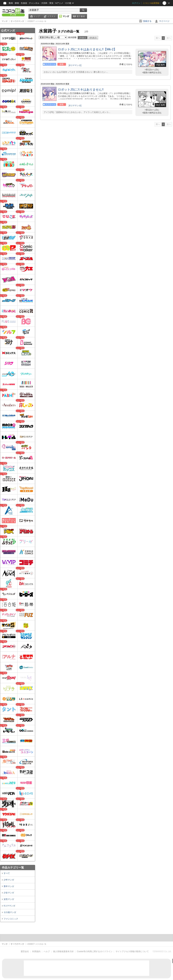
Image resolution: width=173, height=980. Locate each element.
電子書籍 (81, 16)
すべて (7, 873)
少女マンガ (9, 893)
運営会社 (25, 951)
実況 (51, 3)
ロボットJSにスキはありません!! (81, 90)
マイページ (164, 21)
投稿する (147, 21)
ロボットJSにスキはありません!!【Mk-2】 (87, 49)
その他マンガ (10, 912)
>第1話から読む (152, 70)
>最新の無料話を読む (152, 73)
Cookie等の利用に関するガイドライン (95, 951)
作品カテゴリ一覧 (13, 868)
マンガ (66, 16)
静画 (17, 3)
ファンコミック (11, 919)
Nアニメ (59, 3)
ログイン (136, 3)
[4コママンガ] (75, 65)
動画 (11, 3)
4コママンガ (9, 906)
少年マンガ (9, 880)
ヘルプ (47, 951)
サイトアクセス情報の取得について (132, 951)
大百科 (44, 3)
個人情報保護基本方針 (63, 951)
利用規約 (36, 951)
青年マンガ (9, 886)
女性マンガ (9, 899)
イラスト (51, 16)
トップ (37, 16)
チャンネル (34, 3)
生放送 (24, 3)
